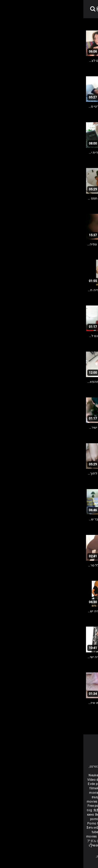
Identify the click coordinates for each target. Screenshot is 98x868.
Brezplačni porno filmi (53, 823)
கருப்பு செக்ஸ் (36, 797)
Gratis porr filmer (31, 793)
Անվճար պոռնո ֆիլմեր (54, 788)
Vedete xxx (65, 810)
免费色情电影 (20, 810)
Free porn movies (37, 775)
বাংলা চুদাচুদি (24, 788)
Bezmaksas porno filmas (31, 815)
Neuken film (14, 775)
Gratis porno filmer (75, 828)
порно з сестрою (43, 810)
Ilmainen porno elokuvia (62, 793)
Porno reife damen (80, 780)
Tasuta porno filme (46, 836)
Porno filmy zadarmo (20, 823)
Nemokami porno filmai (68, 815)
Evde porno (13, 784)
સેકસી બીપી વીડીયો (60, 797)
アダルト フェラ (15, 841)
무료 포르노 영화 (82, 823)
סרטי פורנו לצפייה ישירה (77, 841)
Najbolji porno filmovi (55, 832)
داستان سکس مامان (52, 784)
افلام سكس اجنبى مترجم (34, 780)
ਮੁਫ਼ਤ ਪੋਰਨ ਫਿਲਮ (42, 806)
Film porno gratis (41, 841)
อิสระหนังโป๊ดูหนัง (16, 828)
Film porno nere (62, 775)
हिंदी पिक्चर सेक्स (25, 802)
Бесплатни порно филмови (45, 819)
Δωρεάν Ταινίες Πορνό (78, 836)
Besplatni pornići (79, 819)
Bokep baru (23, 836)
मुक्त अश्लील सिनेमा (61, 845)
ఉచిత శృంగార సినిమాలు (53, 802)
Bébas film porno (55, 850)
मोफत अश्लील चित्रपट (82, 802)
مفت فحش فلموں (81, 806)
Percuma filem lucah (45, 828)
